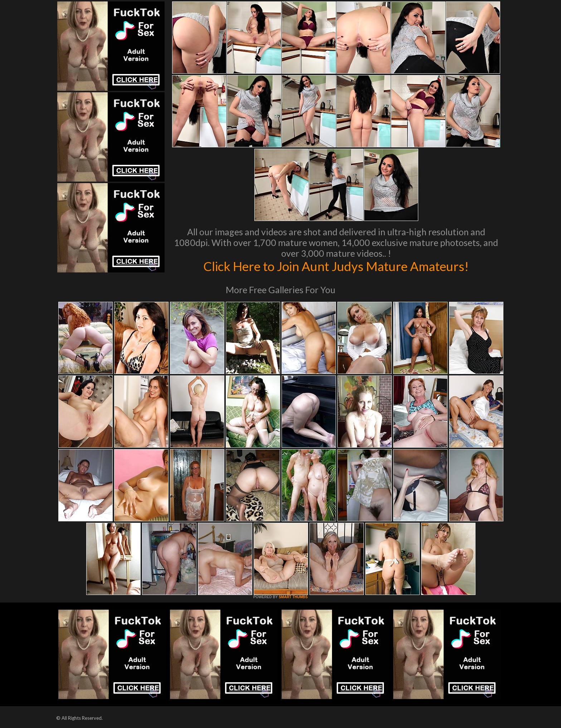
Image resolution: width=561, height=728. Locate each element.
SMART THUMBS (293, 597)
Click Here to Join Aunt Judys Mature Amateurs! (336, 266)
